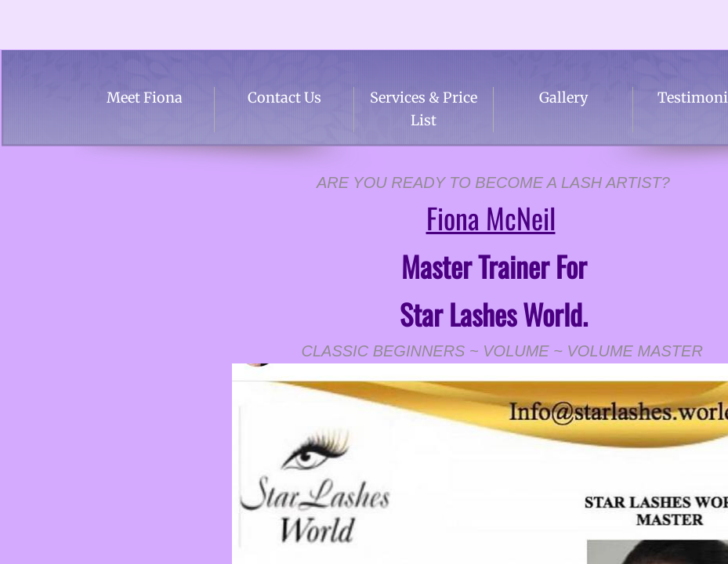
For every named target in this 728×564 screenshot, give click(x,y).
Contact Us (284, 98)
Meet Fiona (145, 98)
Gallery (563, 98)
